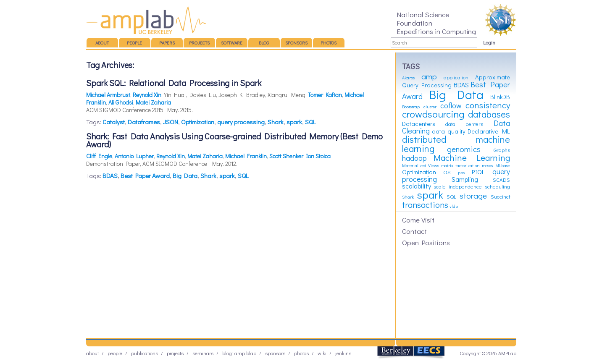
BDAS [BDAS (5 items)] (461, 85)
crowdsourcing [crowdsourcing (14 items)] (433, 114)
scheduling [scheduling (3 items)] (497, 186)
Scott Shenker (286, 156)
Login (489, 42)
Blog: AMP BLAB (239, 353)
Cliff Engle (99, 156)
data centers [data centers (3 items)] (464, 124)
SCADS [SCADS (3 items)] (501, 180)
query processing (241, 122)
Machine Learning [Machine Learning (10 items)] (472, 157)
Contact (414, 231)
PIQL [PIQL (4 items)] (478, 172)
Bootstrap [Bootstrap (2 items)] (411, 107)
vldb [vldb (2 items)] (454, 206)
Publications (145, 353)
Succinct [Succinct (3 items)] (500, 196)
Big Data (185, 175)
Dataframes (144, 122)
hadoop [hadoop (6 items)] (414, 158)
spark (294, 122)
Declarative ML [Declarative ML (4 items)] (489, 131)
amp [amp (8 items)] (429, 76)
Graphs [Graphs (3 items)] (502, 150)
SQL (310, 122)
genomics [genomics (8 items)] (464, 149)
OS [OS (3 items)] (447, 172)
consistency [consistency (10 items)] (488, 105)
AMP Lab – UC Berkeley (146, 20)
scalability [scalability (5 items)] (417, 186)
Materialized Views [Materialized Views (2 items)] (421, 165)
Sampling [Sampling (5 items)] (465, 179)
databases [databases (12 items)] (489, 114)
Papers (167, 43)
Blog (264, 43)
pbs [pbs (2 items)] (461, 173)
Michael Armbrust (108, 95)
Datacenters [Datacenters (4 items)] (419, 124)
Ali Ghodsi (121, 102)
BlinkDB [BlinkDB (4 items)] (500, 97)
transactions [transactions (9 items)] (425, 204)
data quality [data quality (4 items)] (449, 131)
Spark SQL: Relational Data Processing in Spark (174, 83)
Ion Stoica (318, 156)
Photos (329, 43)
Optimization (198, 122)
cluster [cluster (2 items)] (430, 107)
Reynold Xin (147, 95)
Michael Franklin (246, 156)
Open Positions (426, 242)
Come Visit (418, 220)
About (102, 43)
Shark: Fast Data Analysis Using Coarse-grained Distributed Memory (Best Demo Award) (234, 140)
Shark (276, 122)
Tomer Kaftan (325, 95)
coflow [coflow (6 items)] (451, 106)
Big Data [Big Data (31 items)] (456, 94)
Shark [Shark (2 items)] (408, 197)
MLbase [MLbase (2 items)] (503, 165)
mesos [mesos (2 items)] (487, 165)
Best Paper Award (145, 175)
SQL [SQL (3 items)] (451, 196)
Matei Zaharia (153, 102)
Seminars (203, 353)
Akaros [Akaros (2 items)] (408, 78)
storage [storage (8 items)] (473, 195)
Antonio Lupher (134, 156)
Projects (199, 43)
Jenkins (343, 353)
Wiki (322, 353)
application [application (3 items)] (456, 77)
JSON (171, 122)
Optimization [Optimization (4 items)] (419, 172)
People (134, 43)
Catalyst (114, 122)
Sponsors (296, 43)
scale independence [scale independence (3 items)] (458, 186)
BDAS (110, 175)
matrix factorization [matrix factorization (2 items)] (460, 165)
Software (232, 43)
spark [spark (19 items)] (430, 194)
